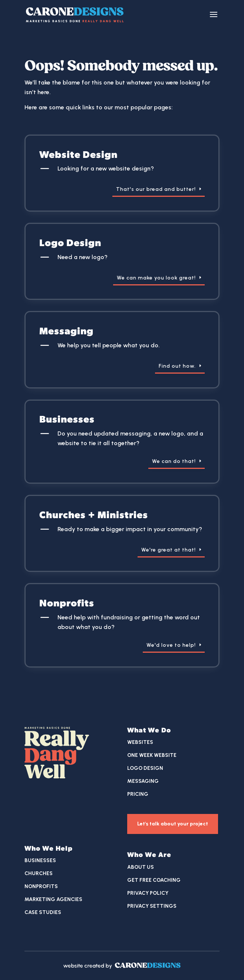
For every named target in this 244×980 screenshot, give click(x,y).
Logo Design (145, 768)
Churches (39, 873)
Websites (140, 742)
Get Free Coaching (154, 880)
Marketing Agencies (53, 899)
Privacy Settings (152, 906)
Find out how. (177, 366)
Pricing (138, 794)
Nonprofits (41, 886)
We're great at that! (169, 550)
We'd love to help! (171, 645)
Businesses (40, 860)
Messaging (143, 781)
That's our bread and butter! (156, 189)
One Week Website (152, 755)
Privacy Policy (148, 893)
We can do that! (174, 461)
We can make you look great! (156, 278)
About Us (141, 867)
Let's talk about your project (173, 824)
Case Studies (43, 912)
